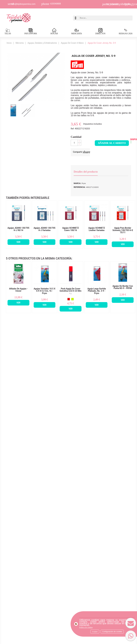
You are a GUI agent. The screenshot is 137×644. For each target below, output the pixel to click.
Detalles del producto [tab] (86, 172)
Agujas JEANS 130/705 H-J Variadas (45, 229)
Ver (18, 242)
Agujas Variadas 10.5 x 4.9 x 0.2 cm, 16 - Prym (44, 291)
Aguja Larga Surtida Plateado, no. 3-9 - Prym (97, 291)
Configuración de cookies (112, 632)
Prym (84, 183)
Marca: (77, 183)
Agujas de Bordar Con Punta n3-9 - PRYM (123, 287)
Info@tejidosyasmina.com (24, 4)
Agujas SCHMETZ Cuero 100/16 (71, 229)
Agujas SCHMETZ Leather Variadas (97, 229)
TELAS (8, 31)
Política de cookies (86, 627)
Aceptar (95, 632)
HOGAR (54, 31)
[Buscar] (105, 18)
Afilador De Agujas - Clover (18, 290)
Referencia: (80, 187)
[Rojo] (69, 299)
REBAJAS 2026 (126, 31)
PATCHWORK (31, 31)
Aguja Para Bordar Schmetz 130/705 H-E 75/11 (123, 230)
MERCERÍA (77, 31)
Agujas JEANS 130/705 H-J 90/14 (18, 229)
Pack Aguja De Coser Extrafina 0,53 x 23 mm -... (71, 291)
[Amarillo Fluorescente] (72, 299)
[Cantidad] (74, 143)
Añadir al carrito (112, 143)
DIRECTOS (100, 31)
